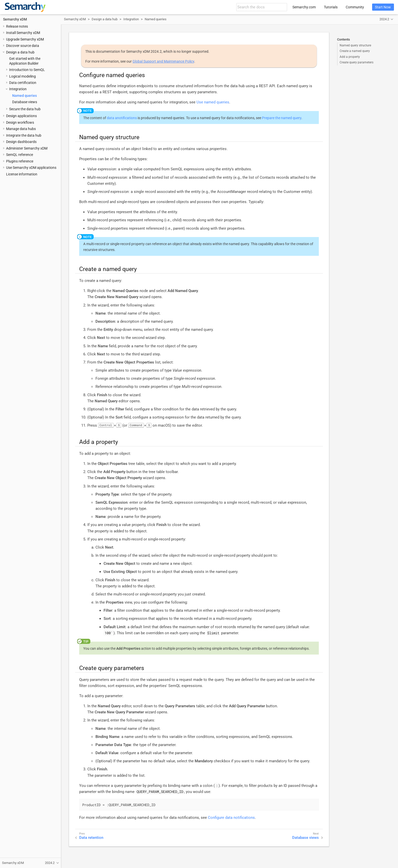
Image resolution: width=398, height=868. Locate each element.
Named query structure (355, 45)
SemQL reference (20, 155)
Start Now (383, 7)
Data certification (23, 83)
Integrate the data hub (24, 135)
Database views (25, 102)
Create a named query (355, 51)
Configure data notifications (231, 818)
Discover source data (23, 46)
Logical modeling (22, 76)
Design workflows (20, 122)
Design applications (21, 116)
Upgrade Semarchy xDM (25, 39)
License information (22, 174)
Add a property (350, 57)
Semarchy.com (304, 7)
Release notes (17, 26)
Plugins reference (20, 161)
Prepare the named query (282, 118)
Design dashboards (21, 142)
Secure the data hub (25, 109)
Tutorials (331, 7)
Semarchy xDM (15, 19)
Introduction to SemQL (27, 70)
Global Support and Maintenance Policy (163, 61)
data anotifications (122, 118)
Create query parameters (356, 62)
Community (355, 7)
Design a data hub (20, 52)
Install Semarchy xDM (23, 33)
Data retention (91, 838)
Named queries (24, 96)
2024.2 (384, 19)
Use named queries (213, 102)
